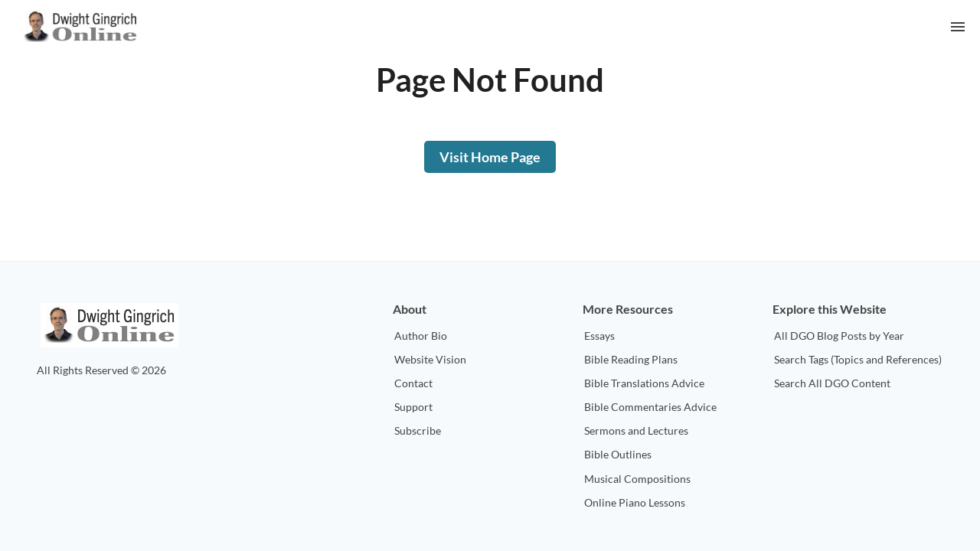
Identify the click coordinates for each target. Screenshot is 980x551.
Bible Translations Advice (644, 383)
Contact (413, 383)
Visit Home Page (490, 157)
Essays (599, 336)
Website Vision (430, 359)
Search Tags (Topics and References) (858, 359)
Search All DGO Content (832, 383)
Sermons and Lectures (636, 430)
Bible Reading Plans (631, 359)
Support (413, 407)
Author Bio (421, 336)
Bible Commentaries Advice (650, 407)
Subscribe (418, 430)
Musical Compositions (637, 479)
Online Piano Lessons (635, 502)
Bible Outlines (618, 454)
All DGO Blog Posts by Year (839, 336)
